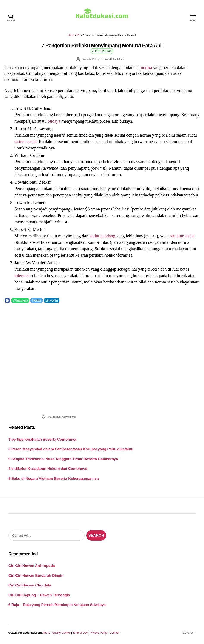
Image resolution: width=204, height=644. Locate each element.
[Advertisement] (102, 358)
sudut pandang (102, 236)
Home (71, 35)
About (46, 633)
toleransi (22, 276)
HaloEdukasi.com (30, 633)
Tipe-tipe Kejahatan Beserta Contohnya (42, 439)
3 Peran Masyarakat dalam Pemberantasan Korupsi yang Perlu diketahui (71, 449)
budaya (54, 121)
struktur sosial (182, 236)
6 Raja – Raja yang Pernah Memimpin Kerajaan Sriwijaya (57, 605)
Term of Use (80, 633)
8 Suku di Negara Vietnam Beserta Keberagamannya (54, 478)
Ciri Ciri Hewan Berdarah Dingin (36, 575)
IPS (78, 35)
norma (147, 67)
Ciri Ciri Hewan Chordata (30, 585)
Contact (114, 633)
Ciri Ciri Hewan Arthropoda (32, 566)
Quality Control (61, 633)
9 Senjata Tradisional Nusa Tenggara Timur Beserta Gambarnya (63, 459)
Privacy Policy (99, 633)
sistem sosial (25, 142)
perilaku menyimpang (64, 417)
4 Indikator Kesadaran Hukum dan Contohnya (48, 469)
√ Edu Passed (102, 51)
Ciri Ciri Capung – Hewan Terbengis (39, 595)
